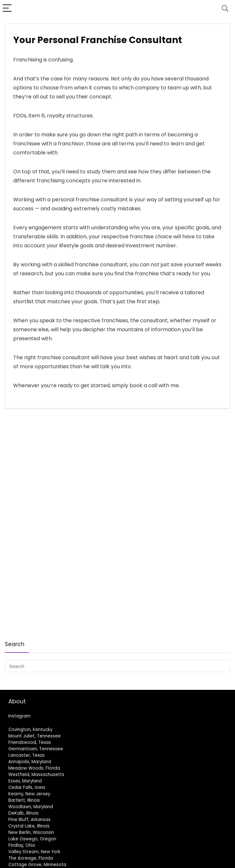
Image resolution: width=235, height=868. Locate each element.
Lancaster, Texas (27, 755)
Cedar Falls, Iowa (27, 787)
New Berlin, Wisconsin (31, 832)
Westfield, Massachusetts (36, 775)
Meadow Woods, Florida (34, 768)
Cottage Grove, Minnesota (37, 865)
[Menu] (8, 9)
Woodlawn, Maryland (31, 807)
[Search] (225, 9)
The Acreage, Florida (31, 858)
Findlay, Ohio (22, 845)
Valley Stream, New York (34, 852)
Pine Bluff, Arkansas (29, 820)
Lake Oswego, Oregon (32, 839)
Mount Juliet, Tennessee (35, 736)
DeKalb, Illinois (23, 813)
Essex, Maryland (25, 781)
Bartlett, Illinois (24, 800)
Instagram (19, 716)
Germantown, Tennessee (36, 749)
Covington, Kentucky (30, 730)
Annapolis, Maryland (30, 762)
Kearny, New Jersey (29, 794)
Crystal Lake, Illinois (29, 826)
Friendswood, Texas (30, 742)
